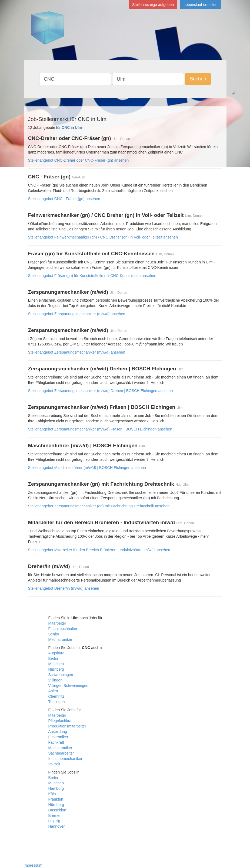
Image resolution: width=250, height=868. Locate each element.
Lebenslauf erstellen (200, 5)
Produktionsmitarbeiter (67, 726)
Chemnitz (56, 696)
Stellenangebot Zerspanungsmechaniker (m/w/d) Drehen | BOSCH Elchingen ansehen (101, 391)
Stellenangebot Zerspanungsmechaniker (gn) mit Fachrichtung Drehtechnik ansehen (99, 506)
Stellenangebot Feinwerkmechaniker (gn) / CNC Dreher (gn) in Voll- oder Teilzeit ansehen (103, 237)
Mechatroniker (60, 639)
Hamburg (56, 788)
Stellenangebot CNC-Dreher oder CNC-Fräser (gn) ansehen (79, 160)
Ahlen (53, 691)
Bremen (55, 815)
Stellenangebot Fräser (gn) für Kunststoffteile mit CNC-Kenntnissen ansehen (92, 276)
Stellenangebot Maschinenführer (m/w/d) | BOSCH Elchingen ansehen (87, 468)
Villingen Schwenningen (68, 686)
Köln (52, 794)
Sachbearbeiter (61, 753)
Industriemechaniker (65, 759)
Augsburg (56, 653)
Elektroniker (58, 737)
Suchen (198, 79)
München (56, 664)
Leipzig (54, 821)
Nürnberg (56, 669)
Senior (54, 634)
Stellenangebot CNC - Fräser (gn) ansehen (64, 199)
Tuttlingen (57, 702)
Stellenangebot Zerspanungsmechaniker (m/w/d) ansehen (77, 314)
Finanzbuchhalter (63, 629)
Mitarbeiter (57, 623)
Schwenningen (61, 675)
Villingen (56, 680)
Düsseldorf (57, 810)
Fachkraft (56, 742)
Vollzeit (54, 764)
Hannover (57, 826)
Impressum (33, 865)
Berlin (53, 658)
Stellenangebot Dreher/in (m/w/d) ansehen (64, 588)
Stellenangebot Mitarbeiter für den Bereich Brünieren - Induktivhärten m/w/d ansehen (99, 550)
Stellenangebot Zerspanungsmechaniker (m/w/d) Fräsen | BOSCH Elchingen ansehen (100, 429)
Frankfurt (56, 799)
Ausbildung (58, 732)
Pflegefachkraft (61, 721)
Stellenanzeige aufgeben (153, 5)
